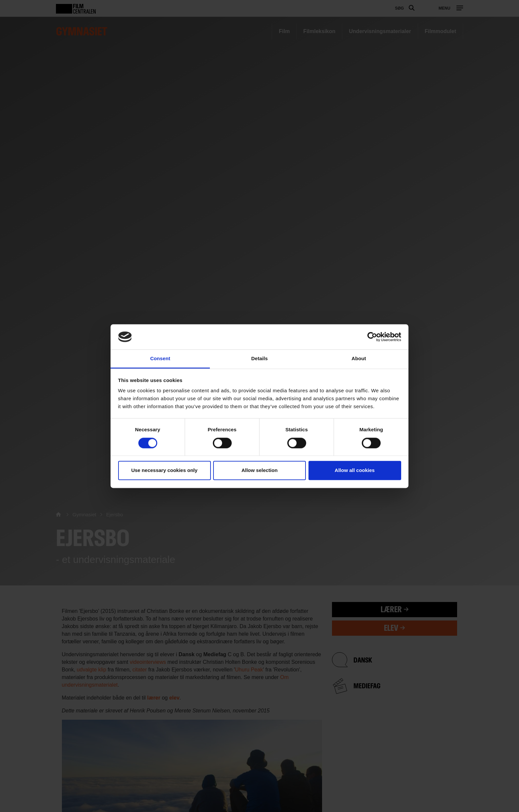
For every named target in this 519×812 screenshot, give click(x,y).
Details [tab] (259, 359)
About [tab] (359, 359)
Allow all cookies (355, 470)
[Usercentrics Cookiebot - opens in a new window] (372, 337)
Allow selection (259, 470)
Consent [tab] (160, 359)
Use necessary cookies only (164, 470)
